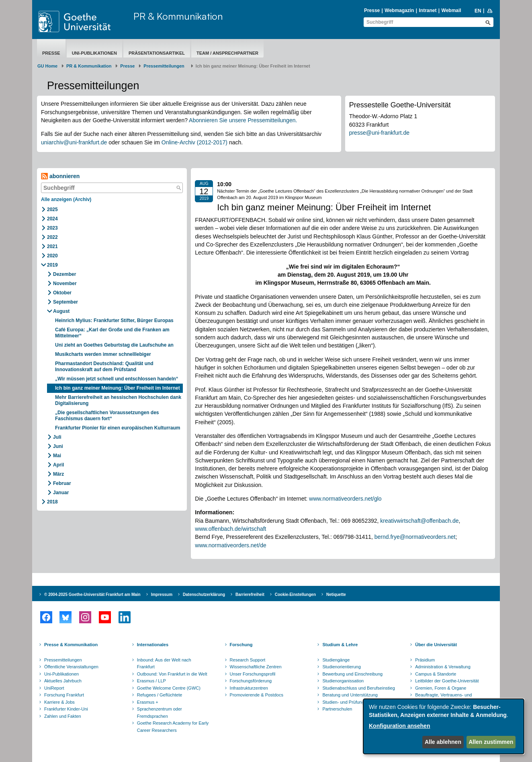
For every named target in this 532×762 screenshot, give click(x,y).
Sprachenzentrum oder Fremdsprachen (160, 713)
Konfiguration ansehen (399, 726)
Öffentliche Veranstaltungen (71, 667)
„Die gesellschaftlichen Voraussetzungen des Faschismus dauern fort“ (107, 416)
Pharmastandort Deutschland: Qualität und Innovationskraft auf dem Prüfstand (104, 367)
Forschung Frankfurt (64, 695)
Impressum (162, 595)
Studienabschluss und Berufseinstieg (358, 688)
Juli (57, 437)
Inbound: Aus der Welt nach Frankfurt (164, 663)
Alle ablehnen (443, 742)
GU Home (47, 66)
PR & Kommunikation (178, 16)
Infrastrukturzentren (249, 688)
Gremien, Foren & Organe (441, 688)
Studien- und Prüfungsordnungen (355, 702)
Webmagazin (399, 10)
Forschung (241, 645)
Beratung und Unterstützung (350, 695)
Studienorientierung (341, 667)
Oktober (62, 293)
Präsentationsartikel (157, 53)
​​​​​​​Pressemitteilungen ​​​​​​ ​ (165, 66)
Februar (62, 483)
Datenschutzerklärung (204, 595)
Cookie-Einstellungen (295, 595)
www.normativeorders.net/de (230, 545)
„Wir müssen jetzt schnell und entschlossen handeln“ (117, 379)
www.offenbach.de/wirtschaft (230, 529)
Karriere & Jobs (59, 702)
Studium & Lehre (340, 645)
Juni (58, 446)
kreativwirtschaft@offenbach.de (419, 521)
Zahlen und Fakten (63, 716)
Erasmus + (148, 702)
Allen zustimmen (491, 742)
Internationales (153, 645)
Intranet (428, 10)
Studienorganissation (343, 681)
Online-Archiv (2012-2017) (194, 142)
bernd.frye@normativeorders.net (415, 537)
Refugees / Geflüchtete (160, 695)
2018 (52, 502)
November (65, 283)
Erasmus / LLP (151, 681)
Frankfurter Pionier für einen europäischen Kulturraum (118, 428)
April (58, 465)
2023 (52, 228)
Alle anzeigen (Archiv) (66, 199)
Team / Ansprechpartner (227, 53)
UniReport (54, 688)
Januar (61, 493)
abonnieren (60, 176)
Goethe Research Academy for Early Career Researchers (173, 727)
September (65, 302)
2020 (52, 256)
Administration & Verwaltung (443, 667)
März (58, 474)
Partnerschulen (337, 709)
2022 (52, 237)
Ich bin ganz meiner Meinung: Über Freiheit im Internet (118, 388)
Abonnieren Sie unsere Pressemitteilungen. (243, 120)
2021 (52, 246)
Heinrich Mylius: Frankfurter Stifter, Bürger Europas (114, 320)
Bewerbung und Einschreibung (352, 674)
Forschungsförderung (251, 681)
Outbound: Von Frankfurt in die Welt (172, 674)
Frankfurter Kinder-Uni (66, 709)
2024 (52, 219)
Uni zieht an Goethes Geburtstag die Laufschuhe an (114, 345)
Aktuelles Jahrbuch (63, 681)
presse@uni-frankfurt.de (379, 133)
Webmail (451, 10)
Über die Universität (436, 645)
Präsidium (425, 660)
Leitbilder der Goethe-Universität (447, 681)
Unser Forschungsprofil (253, 674)
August (61, 311)
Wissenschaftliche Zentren (256, 667)
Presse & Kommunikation (71, 645)
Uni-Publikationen (94, 53)
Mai (57, 456)
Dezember (64, 274)
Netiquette (336, 595)
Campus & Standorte (436, 674)
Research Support (248, 660)
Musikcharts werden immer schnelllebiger (103, 354)
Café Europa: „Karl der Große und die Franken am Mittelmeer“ (112, 333)
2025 (52, 209)
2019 (52, 265)
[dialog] (444, 726)
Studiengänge (336, 660)
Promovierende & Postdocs (257, 695)
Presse (372, 10)
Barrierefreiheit (250, 595)
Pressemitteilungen (63, 660)
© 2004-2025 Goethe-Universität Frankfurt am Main (92, 595)
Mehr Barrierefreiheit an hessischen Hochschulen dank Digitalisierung (118, 400)
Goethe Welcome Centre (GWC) (169, 688)
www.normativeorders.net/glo (345, 499)
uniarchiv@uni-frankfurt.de (74, 142)
